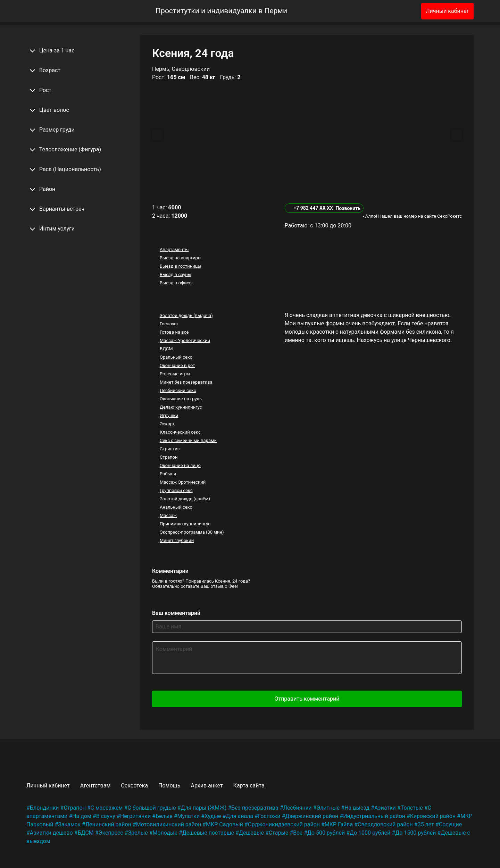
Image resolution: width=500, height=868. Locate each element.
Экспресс (111, 833)
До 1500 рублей (415, 833)
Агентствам (95, 786)
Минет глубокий (177, 540)
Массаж (168, 515)
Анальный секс (176, 507)
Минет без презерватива (186, 382)
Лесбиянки (298, 808)
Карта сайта (249, 786)
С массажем (107, 808)
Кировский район (433, 816)
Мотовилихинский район (169, 824)
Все (298, 833)
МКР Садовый (224, 824)
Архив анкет (207, 786)
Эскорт (167, 424)
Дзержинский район (312, 816)
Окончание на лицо (180, 465)
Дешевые (251, 833)
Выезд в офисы (176, 283)
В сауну (106, 816)
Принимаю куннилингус (185, 524)
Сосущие (450, 824)
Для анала (239, 816)
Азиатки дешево (51, 833)
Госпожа (169, 324)
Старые (279, 833)
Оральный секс (176, 357)
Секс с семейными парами (188, 440)
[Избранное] (405, 11)
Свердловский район (385, 824)
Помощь (169, 786)
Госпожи (269, 816)
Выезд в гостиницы (181, 266)
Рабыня (168, 474)
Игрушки (169, 415)
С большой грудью (152, 808)
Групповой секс (176, 490)
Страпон (169, 457)
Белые (164, 816)
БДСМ (166, 349)
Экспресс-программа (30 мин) (192, 532)
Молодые (165, 833)
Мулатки (189, 816)
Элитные (328, 808)
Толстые (412, 808)
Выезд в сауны (176, 274)
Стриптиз (170, 449)
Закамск (69, 824)
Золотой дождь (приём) (185, 499)
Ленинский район (108, 824)
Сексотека (134, 786)
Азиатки (385, 808)
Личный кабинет (447, 11)
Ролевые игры (175, 374)
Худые (213, 816)
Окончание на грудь (181, 399)
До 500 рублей (326, 833)
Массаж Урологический (185, 340)
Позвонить (348, 208)
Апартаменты (174, 249)
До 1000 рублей (370, 833)
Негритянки (135, 816)
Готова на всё (174, 332)
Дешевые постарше (208, 833)
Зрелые (138, 833)
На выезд (357, 808)
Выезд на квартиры (181, 258)
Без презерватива (255, 808)
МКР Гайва (339, 824)
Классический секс (180, 432)
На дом (82, 816)
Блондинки (44, 808)
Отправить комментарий (307, 699)
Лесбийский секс (178, 390)
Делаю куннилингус (181, 407)
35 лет (426, 824)
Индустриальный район (374, 816)
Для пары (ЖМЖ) (204, 808)
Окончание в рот (177, 365)
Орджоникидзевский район (284, 824)
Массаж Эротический (183, 482)
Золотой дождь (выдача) (186, 315)
